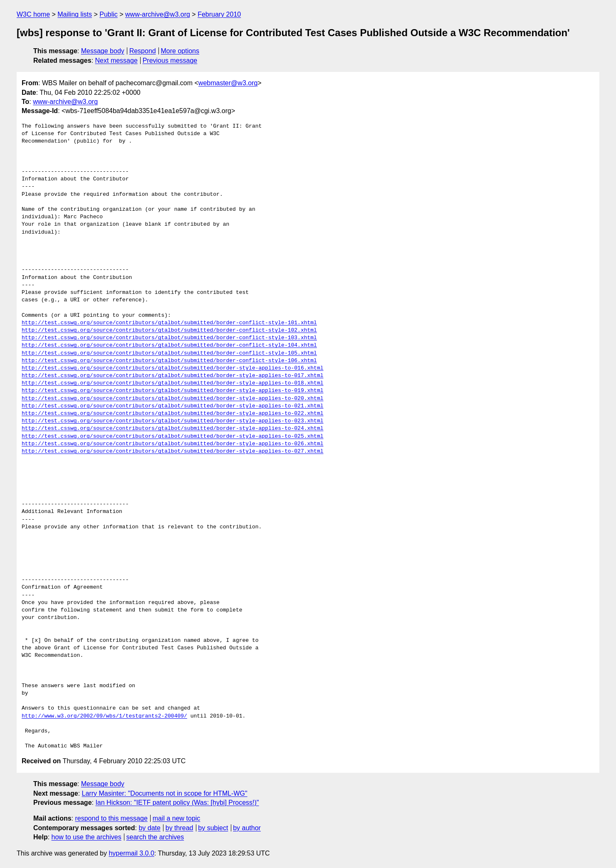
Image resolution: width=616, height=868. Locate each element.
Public (109, 14)
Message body (103, 51)
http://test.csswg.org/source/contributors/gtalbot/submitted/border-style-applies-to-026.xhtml (172, 444)
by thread (179, 828)
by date (149, 828)
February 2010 (219, 14)
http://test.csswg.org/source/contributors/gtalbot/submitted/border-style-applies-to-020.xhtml (172, 399)
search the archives (155, 837)
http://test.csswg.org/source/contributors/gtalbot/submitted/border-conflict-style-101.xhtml (169, 323)
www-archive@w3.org (158, 14)
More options (180, 51)
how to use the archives (87, 837)
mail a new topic (177, 818)
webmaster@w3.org (228, 83)
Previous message (170, 60)
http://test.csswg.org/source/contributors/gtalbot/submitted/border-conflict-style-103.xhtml (169, 338)
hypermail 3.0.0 (131, 853)
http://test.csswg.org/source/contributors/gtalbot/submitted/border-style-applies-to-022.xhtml (172, 414)
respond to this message (111, 818)
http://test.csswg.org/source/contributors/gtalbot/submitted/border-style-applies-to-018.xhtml (172, 383)
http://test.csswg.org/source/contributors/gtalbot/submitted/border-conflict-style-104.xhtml (169, 345)
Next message (116, 60)
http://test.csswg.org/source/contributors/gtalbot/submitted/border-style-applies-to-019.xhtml (172, 391)
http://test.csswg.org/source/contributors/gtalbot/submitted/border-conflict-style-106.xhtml (169, 361)
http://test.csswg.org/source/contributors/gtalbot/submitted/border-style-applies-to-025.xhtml (172, 436)
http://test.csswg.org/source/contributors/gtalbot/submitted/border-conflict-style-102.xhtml (169, 330)
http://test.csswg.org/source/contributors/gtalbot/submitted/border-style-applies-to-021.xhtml (172, 406)
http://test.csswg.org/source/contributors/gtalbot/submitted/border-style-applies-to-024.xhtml (172, 429)
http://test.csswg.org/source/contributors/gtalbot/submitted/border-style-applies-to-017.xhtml (172, 376)
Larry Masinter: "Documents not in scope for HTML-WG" (165, 793)
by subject (213, 828)
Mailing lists (75, 14)
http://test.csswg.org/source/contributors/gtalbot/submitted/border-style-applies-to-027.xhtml (172, 451)
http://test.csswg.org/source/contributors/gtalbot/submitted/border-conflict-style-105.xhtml (169, 353)
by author (247, 828)
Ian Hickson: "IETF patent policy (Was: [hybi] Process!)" (177, 803)
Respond (143, 51)
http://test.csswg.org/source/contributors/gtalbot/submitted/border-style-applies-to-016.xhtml (172, 368)
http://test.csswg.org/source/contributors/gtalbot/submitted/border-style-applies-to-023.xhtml (172, 421)
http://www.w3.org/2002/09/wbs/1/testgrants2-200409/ (104, 716)
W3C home (33, 14)
